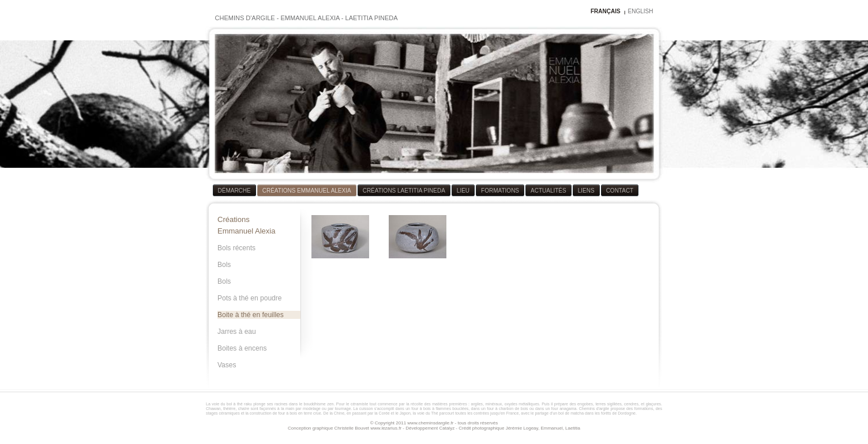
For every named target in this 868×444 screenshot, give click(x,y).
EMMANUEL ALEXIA (310, 18)
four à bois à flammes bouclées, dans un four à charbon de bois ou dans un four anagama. (495, 409)
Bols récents (236, 248)
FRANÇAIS (606, 11)
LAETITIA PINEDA (372, 18)
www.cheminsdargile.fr (430, 423)
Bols (224, 265)
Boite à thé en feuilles (251, 315)
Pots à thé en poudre (249, 298)
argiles (477, 404)
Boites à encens (242, 348)
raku (248, 404)
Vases (227, 365)
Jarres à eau (237, 332)
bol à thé (235, 404)
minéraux (494, 404)
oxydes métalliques (522, 404)
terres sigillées (608, 404)
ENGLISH (641, 11)
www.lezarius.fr (386, 428)
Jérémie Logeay (522, 428)
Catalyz (447, 428)
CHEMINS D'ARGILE (245, 18)
